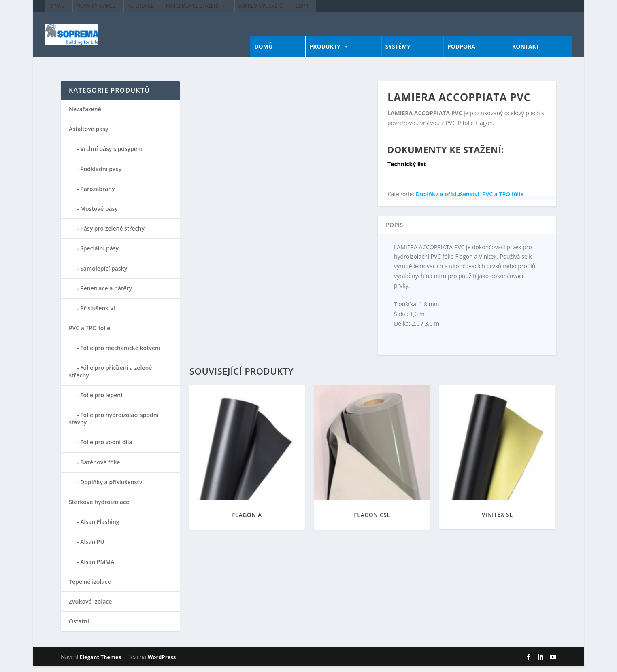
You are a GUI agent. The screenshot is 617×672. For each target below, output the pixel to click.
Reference (140, 6)
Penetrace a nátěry (106, 294)
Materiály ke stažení (192, 6)
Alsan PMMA (97, 567)
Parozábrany (97, 194)
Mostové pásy (99, 214)
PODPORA (461, 52)
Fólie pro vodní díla (106, 448)
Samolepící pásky (104, 274)
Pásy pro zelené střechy (112, 234)
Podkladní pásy (101, 175)
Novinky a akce (96, 6)
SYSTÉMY (398, 52)
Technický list (407, 170)
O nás (57, 6)
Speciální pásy (99, 254)
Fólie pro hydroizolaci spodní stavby (114, 424)
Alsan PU (92, 547)
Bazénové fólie (100, 468)
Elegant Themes (100, 663)
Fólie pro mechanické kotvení (120, 353)
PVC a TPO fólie (503, 200)
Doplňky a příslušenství (448, 200)
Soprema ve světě (261, 6)
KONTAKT (526, 52)
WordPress (162, 663)
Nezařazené (85, 115)
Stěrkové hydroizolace (99, 508)
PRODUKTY (325, 52)
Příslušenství (98, 314)
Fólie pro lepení (101, 401)
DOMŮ (263, 52)
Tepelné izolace (90, 587)
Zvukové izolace (90, 607)
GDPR (302, 6)
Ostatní (79, 627)
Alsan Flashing (100, 527)
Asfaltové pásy (89, 135)
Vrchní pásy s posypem (111, 154)
